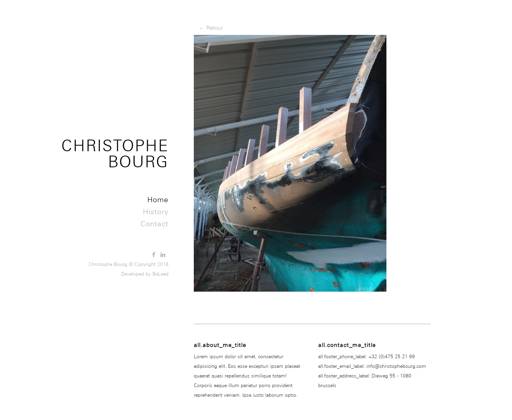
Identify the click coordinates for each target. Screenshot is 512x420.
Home (158, 200)
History (156, 212)
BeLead (161, 274)
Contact (154, 224)
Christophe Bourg (115, 154)
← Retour (211, 28)
